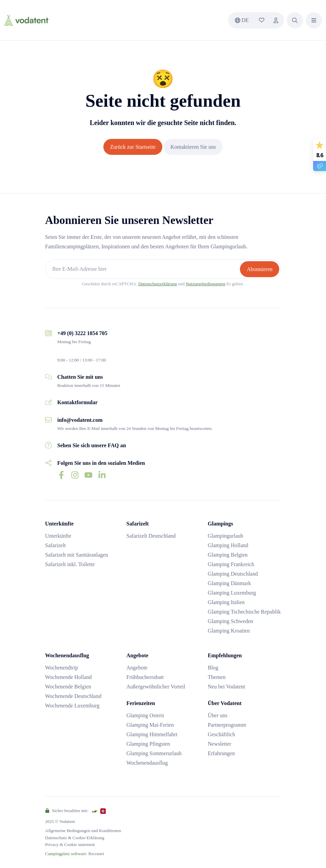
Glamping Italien (226, 602)
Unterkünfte (58, 536)
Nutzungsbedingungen (206, 284)
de (242, 20)
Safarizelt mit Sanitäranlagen (77, 555)
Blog (213, 668)
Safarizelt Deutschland (151, 536)
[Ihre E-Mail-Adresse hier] (143, 269)
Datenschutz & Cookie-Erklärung (75, 838)
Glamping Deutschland (233, 574)
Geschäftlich (221, 734)
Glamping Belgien (228, 555)
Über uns (218, 715)
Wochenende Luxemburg (72, 706)
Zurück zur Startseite (133, 147)
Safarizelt (55, 545)
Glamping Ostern (145, 715)
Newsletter (219, 744)
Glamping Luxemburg (232, 593)
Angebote (137, 668)
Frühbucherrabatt (145, 677)
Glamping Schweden (230, 621)
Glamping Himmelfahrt (152, 734)
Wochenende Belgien (68, 687)
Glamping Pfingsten (148, 744)
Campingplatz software (66, 854)
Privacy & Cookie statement (70, 844)
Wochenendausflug (147, 763)
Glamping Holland (228, 545)
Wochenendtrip (62, 668)
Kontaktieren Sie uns (193, 147)
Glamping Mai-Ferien (150, 725)
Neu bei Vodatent (227, 687)
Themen (217, 677)
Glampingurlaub (226, 536)
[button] (295, 20)
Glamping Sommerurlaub (154, 753)
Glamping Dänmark (229, 583)
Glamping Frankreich (231, 564)
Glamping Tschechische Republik (244, 612)
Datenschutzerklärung (158, 284)
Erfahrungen (221, 753)
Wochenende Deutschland (73, 696)
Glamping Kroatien (229, 631)
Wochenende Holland (68, 677)
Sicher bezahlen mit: (67, 811)
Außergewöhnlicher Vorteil (156, 687)
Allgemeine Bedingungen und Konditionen (83, 831)
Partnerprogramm (227, 725)
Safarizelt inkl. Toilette (70, 564)
